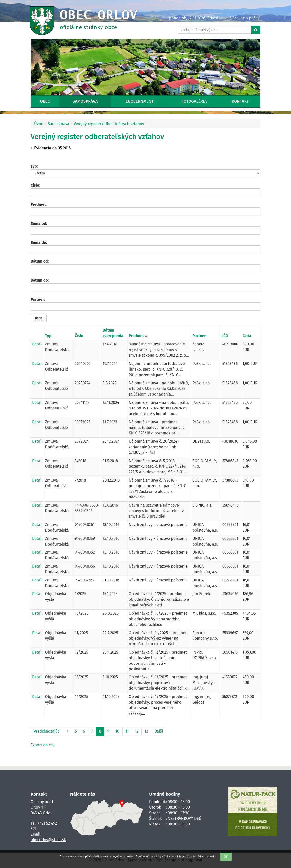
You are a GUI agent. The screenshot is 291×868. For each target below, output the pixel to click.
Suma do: (39, 242)
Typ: (34, 166)
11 (127, 731)
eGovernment (140, 101)
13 (146, 731)
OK (226, 857)
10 (117, 731)
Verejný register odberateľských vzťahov (109, 124)
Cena (247, 336)
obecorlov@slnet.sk (48, 840)
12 (137, 731)
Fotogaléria (194, 101)
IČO (225, 336)
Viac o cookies (207, 857)
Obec (45, 101)
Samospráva (85, 101)
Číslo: (35, 185)
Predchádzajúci (47, 731)
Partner (199, 336)
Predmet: (39, 204)
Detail (37, 344)
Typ (48, 336)
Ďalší (159, 731)
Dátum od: (40, 261)
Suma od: (39, 223)
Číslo (79, 336)
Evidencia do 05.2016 (52, 148)
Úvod (39, 124)
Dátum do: (40, 280)
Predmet (137, 336)
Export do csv (42, 745)
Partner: (38, 299)
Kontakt (240, 101)
